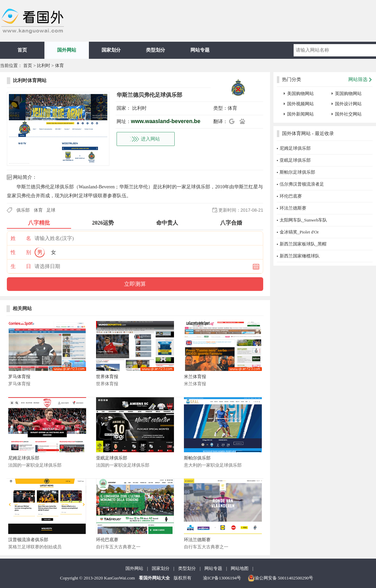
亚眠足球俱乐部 (112, 458)
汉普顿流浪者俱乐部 (28, 540)
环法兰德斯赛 (197, 540)
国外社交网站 (348, 114)
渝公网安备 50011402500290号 (281, 578)
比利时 (44, 65)
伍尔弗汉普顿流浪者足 (302, 184)
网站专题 (200, 50)
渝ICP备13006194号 (222, 578)
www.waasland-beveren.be (166, 121)
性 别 (21, 252)
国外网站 (67, 50)
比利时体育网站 (30, 81)
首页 (22, 50)
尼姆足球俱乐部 (24, 458)
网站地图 (240, 568)
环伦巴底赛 (107, 540)
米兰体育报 (195, 377)
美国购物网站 (300, 93)
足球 (51, 210)
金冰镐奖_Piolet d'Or (299, 232)
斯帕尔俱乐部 (197, 458)
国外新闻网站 (300, 114)
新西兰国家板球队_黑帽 (303, 244)
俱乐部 (23, 210)
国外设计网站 (348, 104)
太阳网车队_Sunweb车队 (303, 220)
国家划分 (111, 50)
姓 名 (21, 238)
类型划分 (156, 50)
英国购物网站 (348, 93)
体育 (59, 65)
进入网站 (150, 139)
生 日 (21, 266)
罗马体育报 (19, 377)
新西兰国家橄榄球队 (300, 256)
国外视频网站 (300, 104)
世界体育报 (107, 377)
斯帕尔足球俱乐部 (297, 172)
